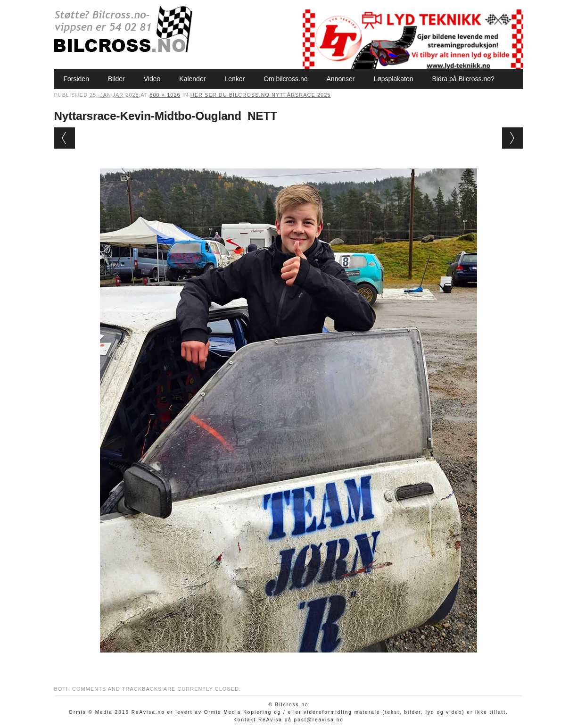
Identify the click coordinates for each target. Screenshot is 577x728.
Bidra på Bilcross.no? (463, 79)
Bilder (116, 79)
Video (152, 79)
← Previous (64, 138)
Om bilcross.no (285, 79)
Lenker (235, 79)
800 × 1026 (165, 95)
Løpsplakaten (393, 79)
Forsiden (76, 79)
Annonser (341, 79)
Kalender (192, 79)
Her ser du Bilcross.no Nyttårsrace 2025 (261, 95)
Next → (513, 138)
